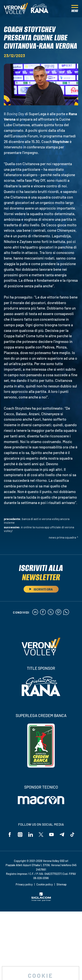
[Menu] (75, 9)
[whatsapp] (66, 612)
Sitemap (62, 884)
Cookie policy (45, 884)
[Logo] (16, 9)
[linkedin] (35, 612)
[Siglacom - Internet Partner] (41, 900)
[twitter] (51, 612)
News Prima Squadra (62, 537)
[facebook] (43, 612)
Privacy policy (24, 884)
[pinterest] (58, 612)
